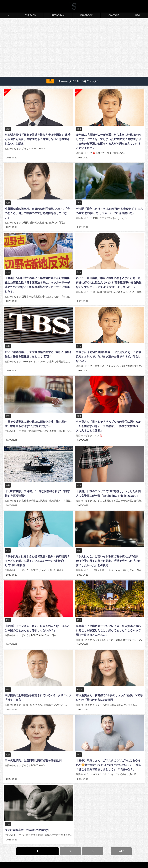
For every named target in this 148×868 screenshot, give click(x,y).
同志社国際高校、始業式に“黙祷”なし (27, 819)
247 (121, 840)
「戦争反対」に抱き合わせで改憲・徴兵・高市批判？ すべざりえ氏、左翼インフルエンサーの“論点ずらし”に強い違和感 (38, 553)
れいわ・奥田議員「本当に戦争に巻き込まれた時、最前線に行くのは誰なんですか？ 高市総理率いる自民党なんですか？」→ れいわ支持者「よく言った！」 (109, 277)
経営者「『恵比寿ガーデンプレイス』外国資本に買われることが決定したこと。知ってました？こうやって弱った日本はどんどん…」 (109, 621)
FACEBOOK (86, 15)
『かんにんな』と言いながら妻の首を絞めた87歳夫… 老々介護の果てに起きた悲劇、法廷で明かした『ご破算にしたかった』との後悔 (109, 553)
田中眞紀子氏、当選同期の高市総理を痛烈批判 (33, 750)
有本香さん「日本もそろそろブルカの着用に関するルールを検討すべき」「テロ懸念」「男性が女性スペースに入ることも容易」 (109, 419)
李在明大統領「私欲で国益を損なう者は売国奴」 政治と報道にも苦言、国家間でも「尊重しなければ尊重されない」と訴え (38, 139)
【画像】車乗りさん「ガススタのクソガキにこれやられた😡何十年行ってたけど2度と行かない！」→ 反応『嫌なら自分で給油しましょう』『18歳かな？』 (109, 755)
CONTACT (114, 15)
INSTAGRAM (58, 15)
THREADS (30, 15)
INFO (137, 15)
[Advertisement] (74, 48)
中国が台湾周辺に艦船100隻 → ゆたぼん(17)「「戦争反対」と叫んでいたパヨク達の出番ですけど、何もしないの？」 (109, 350)
